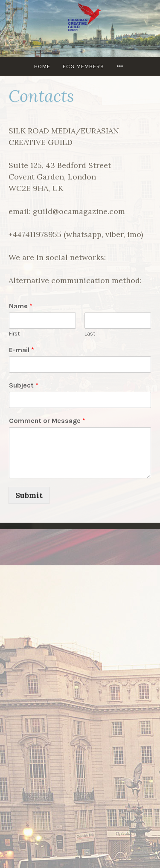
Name (21, 306)
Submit (29, 495)
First (14, 334)
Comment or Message (47, 421)
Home (42, 66)
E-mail (22, 350)
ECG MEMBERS (83, 66)
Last (90, 334)
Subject (24, 385)
